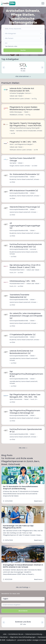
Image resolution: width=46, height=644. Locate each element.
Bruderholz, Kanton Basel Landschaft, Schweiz (24, 179)
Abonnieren (23, 611)
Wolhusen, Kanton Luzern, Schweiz (21, 150)
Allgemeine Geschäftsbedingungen (23, 637)
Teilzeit (26, 112)
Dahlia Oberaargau (16, 112)
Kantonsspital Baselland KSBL (19, 177)
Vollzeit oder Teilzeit (16, 96)
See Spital (13, 163)
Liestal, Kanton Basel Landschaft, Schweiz (23, 212)
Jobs (5, 634)
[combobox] (23, 34)
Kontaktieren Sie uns (16, 634)
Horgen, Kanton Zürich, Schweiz (20, 166)
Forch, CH (13, 273)
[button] (42, 622)
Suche (23, 50)
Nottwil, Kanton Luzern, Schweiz (20, 99)
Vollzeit (20, 163)
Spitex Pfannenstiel (16, 399)
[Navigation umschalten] (43, 3)
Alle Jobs (23, 448)
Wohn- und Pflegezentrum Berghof (21, 144)
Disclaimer (4, 637)
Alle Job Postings (23, 587)
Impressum (42, 637)
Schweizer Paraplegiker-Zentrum (20, 93)
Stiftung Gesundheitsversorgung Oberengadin (25, 128)
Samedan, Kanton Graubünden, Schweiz (29, 131)
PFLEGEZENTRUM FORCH (17, 270)
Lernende (33, 249)
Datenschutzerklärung (34, 634)
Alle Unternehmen (23, 76)
